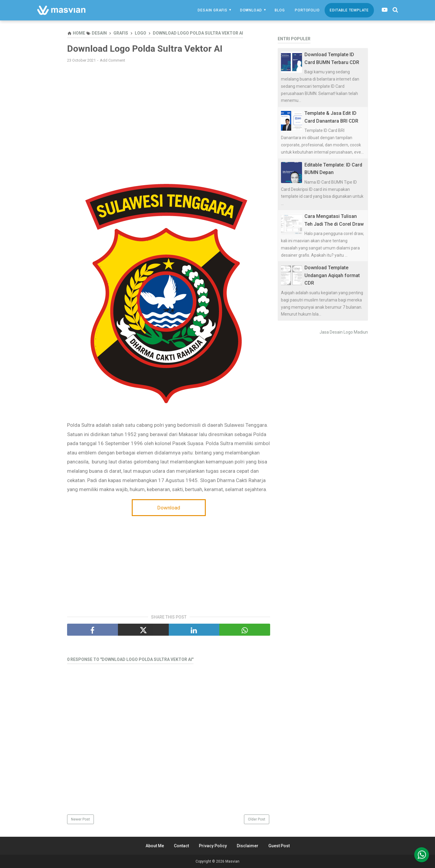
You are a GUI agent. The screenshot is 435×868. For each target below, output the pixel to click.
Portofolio (307, 10)
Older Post (257, 819)
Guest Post (279, 846)
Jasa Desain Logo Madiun (344, 332)
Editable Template (349, 10)
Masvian (232, 861)
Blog (280, 10)
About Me (155, 846)
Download (251, 10)
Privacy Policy (213, 846)
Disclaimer (248, 846)
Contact (181, 846)
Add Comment (113, 60)
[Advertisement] (169, 111)
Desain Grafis (212, 10)
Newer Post (80, 819)
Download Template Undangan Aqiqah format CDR (332, 275)
